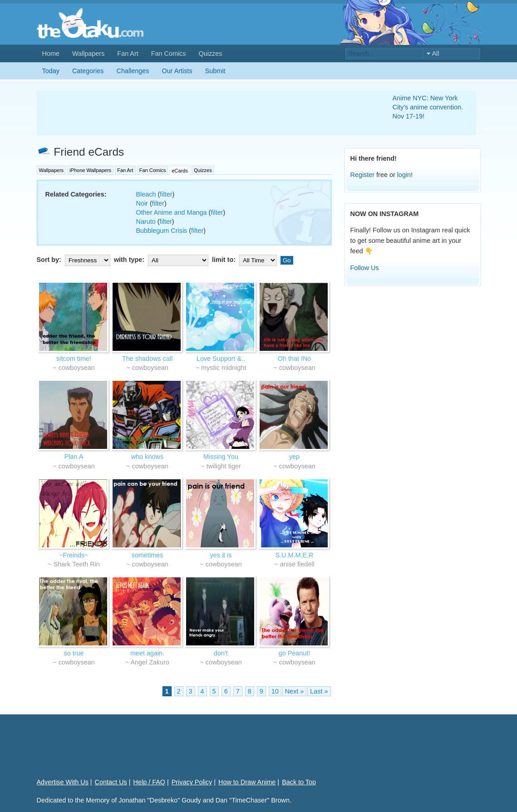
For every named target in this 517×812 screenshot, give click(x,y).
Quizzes (211, 54)
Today (51, 71)
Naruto (146, 221)
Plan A (74, 457)
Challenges (133, 71)
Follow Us (365, 268)
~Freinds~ (74, 555)
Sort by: (74, 260)
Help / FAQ (149, 782)
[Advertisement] (204, 113)
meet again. (147, 653)
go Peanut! (295, 653)
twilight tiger (224, 466)
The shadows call (147, 359)
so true (74, 653)
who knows (147, 457)
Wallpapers (88, 54)
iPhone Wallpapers (90, 170)
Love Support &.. (221, 359)
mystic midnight (224, 368)
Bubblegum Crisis (162, 231)
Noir (142, 203)
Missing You (221, 457)
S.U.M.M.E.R (295, 555)
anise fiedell (297, 564)
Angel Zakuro (150, 662)
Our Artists (177, 71)
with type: (162, 260)
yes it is (221, 555)
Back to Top (299, 782)
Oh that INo (295, 359)
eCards (180, 171)
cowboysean (77, 368)
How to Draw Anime (247, 782)
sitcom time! (74, 359)
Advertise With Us (63, 782)
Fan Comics (169, 54)
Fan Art (128, 54)
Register (363, 175)
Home (51, 54)
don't (221, 653)
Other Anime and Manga (172, 212)
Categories (88, 71)
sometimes (148, 555)
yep (294, 457)
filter (166, 194)
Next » (295, 691)
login (404, 175)
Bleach (146, 194)
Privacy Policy (192, 782)
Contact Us (111, 782)
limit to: (245, 260)
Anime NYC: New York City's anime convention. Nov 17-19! (428, 107)
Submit (215, 71)
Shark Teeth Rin (77, 564)
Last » (319, 691)
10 (275, 691)
